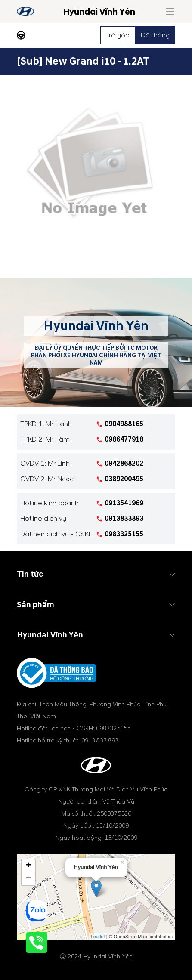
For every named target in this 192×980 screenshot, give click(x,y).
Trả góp (118, 35)
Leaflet (98, 937)
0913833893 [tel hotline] (124, 519)
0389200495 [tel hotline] (124, 479)
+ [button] (29, 866)
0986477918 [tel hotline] (124, 439)
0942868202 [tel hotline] (124, 464)
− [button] (29, 879)
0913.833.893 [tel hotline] (100, 740)
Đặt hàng (155, 35)
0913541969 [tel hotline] (124, 503)
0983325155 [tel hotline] (124, 534)
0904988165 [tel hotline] (124, 424)
